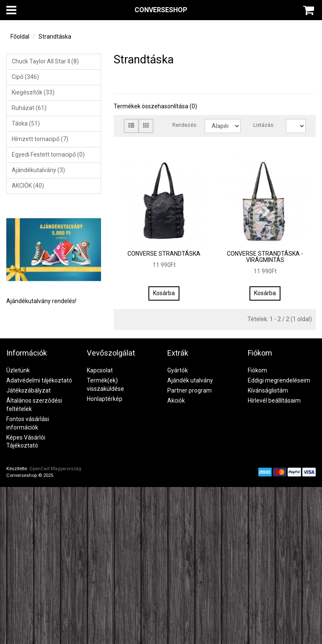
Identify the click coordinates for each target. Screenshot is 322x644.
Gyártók (178, 370)
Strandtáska (55, 37)
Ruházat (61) (29, 108)
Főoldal (20, 37)
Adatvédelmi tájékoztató (39, 380)
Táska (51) (26, 123)
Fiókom (257, 370)
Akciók (176, 401)
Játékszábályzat (29, 390)
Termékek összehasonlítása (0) (155, 106)
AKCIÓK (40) (28, 186)
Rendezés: (182, 125)
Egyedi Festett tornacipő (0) (48, 154)
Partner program (190, 390)
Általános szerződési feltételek (34, 405)
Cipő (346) (25, 77)
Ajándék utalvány (190, 380)
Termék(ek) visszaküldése (105, 385)
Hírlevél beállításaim (274, 401)
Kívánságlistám (268, 390)
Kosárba (164, 293)
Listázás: (263, 125)
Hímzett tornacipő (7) (40, 139)
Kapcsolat (100, 370)
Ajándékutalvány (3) (38, 170)
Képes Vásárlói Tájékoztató (26, 442)
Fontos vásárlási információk (28, 423)
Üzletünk (18, 370)
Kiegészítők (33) (33, 92)
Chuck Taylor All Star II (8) (45, 61)
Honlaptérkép (105, 399)
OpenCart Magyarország (55, 469)
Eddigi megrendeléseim (279, 380)
